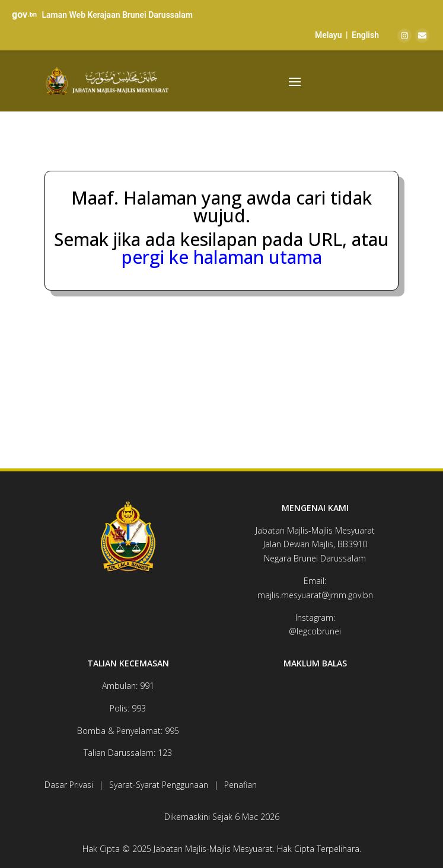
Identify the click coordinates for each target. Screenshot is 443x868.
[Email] (422, 36)
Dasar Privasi (69, 785)
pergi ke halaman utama (222, 257)
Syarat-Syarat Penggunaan (159, 785)
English (365, 35)
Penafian (240, 785)
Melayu (329, 35)
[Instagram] (404, 36)
